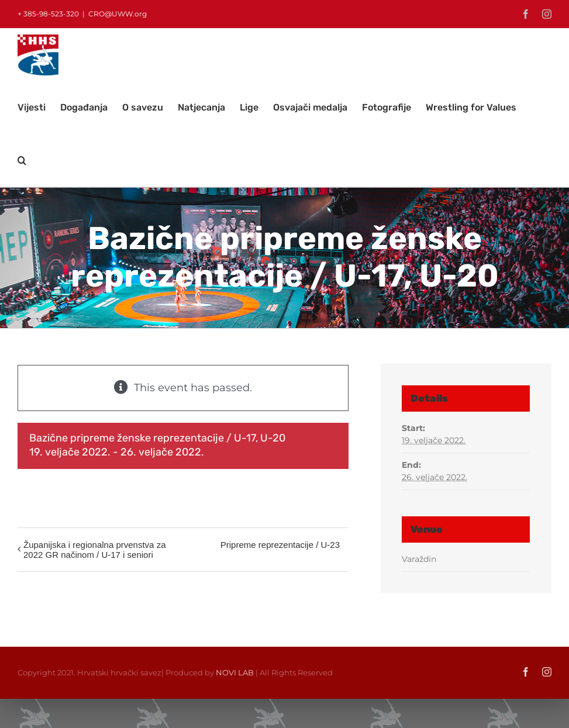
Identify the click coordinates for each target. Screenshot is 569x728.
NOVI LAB (235, 672)
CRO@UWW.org (118, 14)
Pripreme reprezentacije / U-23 (280, 545)
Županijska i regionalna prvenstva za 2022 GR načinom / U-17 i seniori (94, 550)
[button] (22, 160)
